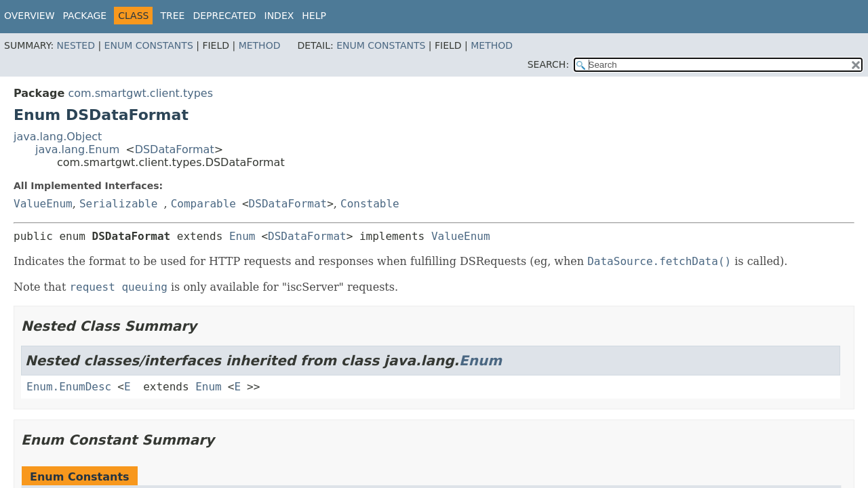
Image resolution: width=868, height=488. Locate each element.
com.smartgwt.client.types (140, 93)
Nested (76, 45)
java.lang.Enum (77, 149)
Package (85, 16)
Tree (172, 16)
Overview (29, 16)
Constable (370, 204)
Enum (242, 236)
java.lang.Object (58, 137)
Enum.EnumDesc (69, 387)
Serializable (119, 204)
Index (279, 16)
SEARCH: (548, 64)
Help (314, 16)
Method (260, 45)
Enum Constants (149, 45)
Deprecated (224, 16)
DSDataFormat (175, 149)
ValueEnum (43, 204)
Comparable (203, 204)
